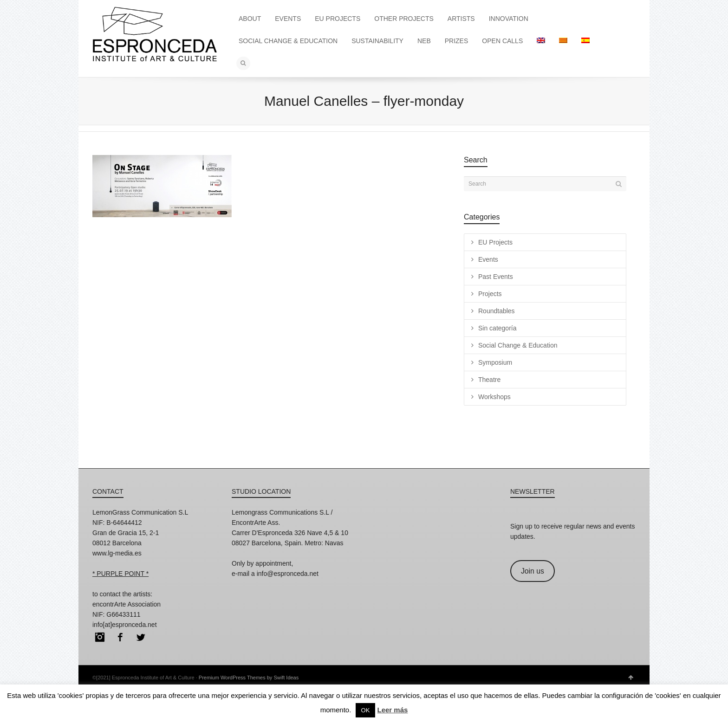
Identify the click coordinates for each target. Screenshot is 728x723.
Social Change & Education (518, 345)
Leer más (392, 710)
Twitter (141, 637)
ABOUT (250, 19)
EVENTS (288, 19)
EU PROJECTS (338, 19)
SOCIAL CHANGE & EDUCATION (288, 41)
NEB (424, 41)
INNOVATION (509, 19)
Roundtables (497, 311)
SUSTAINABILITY (377, 41)
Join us (533, 571)
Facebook (120, 637)
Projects (490, 294)
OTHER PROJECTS (404, 19)
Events (488, 259)
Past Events (496, 277)
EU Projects (495, 242)
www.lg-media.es (117, 553)
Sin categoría (497, 328)
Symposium (495, 362)
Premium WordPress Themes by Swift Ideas (249, 678)
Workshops (494, 397)
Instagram (100, 637)
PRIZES (457, 41)
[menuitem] (541, 41)
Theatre (489, 380)
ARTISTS (461, 19)
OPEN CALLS (502, 41)
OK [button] (366, 710)
